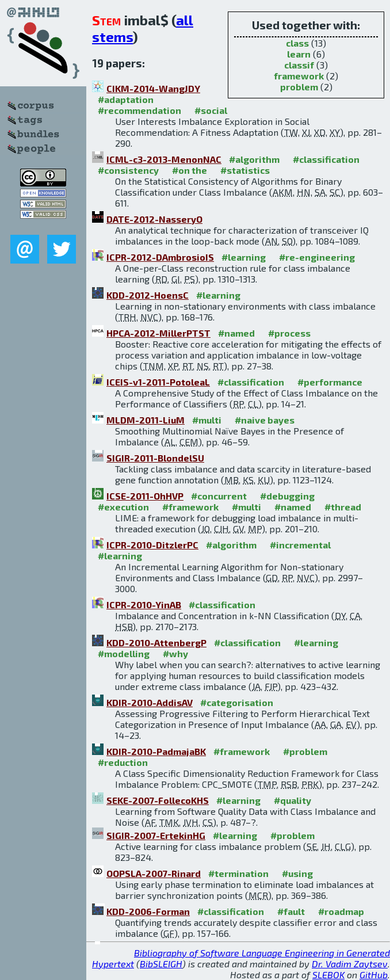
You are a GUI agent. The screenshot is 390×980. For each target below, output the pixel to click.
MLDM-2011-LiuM (146, 420)
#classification (326, 159)
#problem (305, 751)
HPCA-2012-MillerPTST (158, 333)
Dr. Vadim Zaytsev (350, 964)
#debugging (287, 496)
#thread (343, 507)
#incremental (300, 545)
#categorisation (237, 702)
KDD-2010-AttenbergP (156, 642)
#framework (190, 507)
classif (299, 65)
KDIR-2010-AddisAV (150, 702)
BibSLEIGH (161, 964)
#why (175, 653)
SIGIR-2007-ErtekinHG (156, 835)
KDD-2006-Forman (148, 911)
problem (299, 87)
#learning (244, 257)
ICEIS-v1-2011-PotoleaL (158, 382)
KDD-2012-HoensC (148, 295)
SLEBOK (328, 975)
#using (297, 873)
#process (289, 333)
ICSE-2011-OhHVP (145, 496)
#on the (190, 170)
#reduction (123, 762)
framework (299, 76)
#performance (330, 382)
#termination (238, 873)
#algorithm (254, 159)
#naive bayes (265, 420)
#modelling (124, 653)
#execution (123, 507)
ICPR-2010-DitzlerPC (152, 545)
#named (236, 333)
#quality (292, 800)
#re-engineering (317, 257)
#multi (207, 420)
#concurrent (219, 496)
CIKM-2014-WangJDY (153, 88)
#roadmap (341, 911)
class (297, 43)
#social (211, 110)
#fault (291, 911)
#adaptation (126, 99)
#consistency (128, 170)
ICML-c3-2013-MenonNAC (164, 159)
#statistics (245, 170)
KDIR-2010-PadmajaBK (156, 751)
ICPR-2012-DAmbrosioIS (160, 257)
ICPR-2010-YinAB (144, 605)
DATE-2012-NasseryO (154, 219)
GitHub (374, 975)
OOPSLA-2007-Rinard (154, 873)
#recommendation (139, 110)
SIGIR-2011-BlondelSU (155, 458)
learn (299, 54)
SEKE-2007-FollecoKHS (158, 800)
